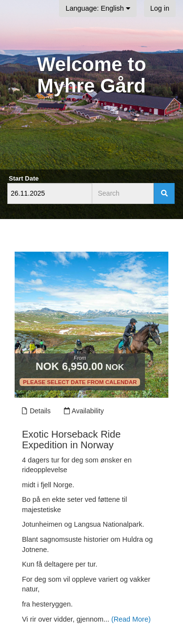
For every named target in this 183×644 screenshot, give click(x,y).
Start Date (24, 178)
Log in (160, 8)
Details (36, 411)
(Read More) (131, 619)
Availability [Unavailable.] (84, 411)
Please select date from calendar (80, 382)
